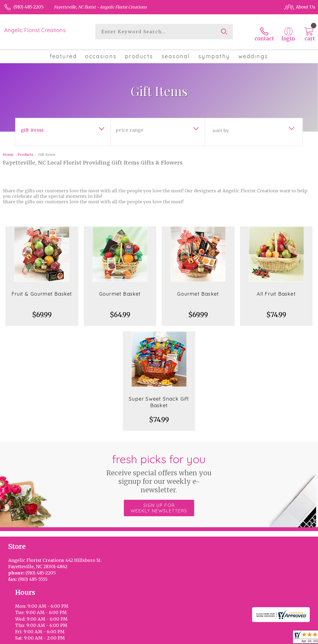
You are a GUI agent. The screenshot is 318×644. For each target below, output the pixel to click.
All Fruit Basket (276, 290)
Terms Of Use (184, 639)
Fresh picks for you (159, 469)
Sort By (221, 127)
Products (25, 151)
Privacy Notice (218, 639)
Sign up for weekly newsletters (159, 504)
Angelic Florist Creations (35, 30)
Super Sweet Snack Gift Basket (159, 398)
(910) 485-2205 (29, 7)
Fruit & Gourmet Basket (42, 290)
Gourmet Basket (120, 290)
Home (8, 151)
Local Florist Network (259, 639)
